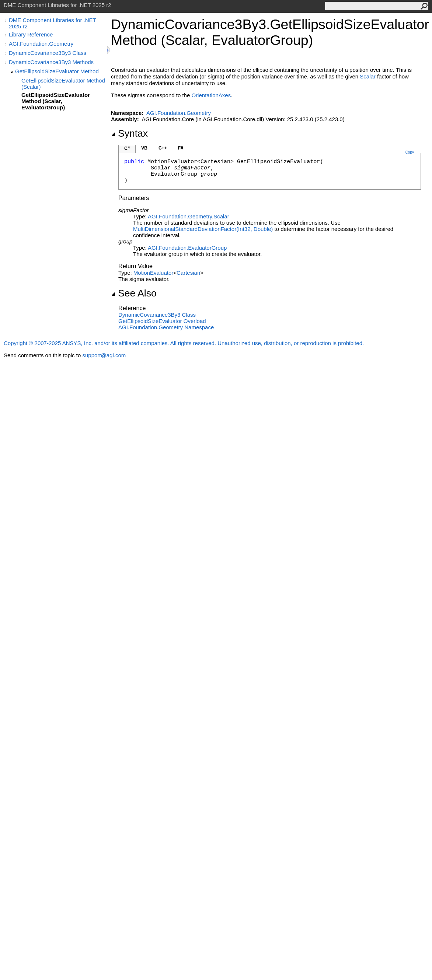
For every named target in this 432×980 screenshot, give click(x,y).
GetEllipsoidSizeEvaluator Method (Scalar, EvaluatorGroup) (56, 101)
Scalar (368, 76)
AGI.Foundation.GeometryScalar (189, 216)
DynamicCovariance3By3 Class (48, 53)
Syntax (129, 133)
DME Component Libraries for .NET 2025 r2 (52, 23)
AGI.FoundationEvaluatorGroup (187, 248)
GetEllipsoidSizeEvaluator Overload (162, 321)
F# (181, 148)
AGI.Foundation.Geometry (41, 44)
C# (127, 148)
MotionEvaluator (153, 273)
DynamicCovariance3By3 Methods (51, 62)
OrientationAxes (211, 95)
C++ (163, 148)
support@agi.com (104, 355)
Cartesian (188, 273)
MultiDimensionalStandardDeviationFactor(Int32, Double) (203, 229)
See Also (134, 293)
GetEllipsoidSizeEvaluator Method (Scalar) (63, 84)
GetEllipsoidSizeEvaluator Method (57, 71)
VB (144, 148)
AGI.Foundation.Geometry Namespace (166, 327)
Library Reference (31, 34)
